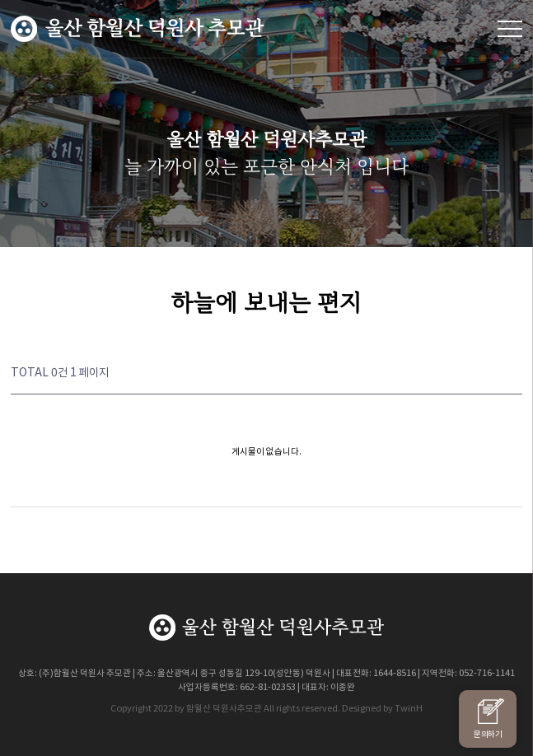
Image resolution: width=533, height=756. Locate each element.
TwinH (409, 707)
